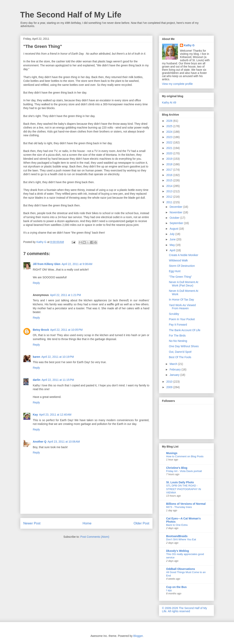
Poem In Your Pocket (182, 319)
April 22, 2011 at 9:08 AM (77, 264)
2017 (170, 170)
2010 (170, 382)
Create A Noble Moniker (183, 255)
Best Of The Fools (180, 357)
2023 (170, 137)
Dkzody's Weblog (178, 551)
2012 (170, 197)
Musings (172, 453)
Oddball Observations (181, 569)
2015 (170, 180)
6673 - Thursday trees (179, 507)
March (174, 364)
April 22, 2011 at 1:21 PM (65, 295)
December (176, 207)
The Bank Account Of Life (185, 330)
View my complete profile (177, 84)
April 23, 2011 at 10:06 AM (64, 442)
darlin (37, 380)
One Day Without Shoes (184, 346)
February (176, 369)
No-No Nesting (178, 341)
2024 (170, 132)
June (173, 239)
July (172, 234)
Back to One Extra (177, 525)
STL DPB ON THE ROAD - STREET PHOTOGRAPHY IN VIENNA (184, 489)
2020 (170, 153)
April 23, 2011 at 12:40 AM (55, 415)
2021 (170, 148)
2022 (170, 142)
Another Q (40, 442)
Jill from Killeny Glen (47, 264)
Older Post (141, 523)
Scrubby (174, 314)
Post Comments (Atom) (95, 537)
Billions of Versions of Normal (186, 504)
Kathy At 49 (169, 102)
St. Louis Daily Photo (180, 482)
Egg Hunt (175, 271)
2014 (170, 186)
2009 (170, 387)
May (173, 245)
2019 (170, 159)
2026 (170, 121)
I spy (169, 590)
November (176, 212)
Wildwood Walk (178, 260)
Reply (36, 283)
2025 (170, 126)
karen (37, 357)
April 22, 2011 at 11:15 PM (58, 380)
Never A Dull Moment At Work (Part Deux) (183, 284)
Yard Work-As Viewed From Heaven (182, 307)
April (173, 250)
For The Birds (177, 336)
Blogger (138, 636)
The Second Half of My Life (71, 15)
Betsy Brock (41, 330)
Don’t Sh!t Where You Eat (181, 539)
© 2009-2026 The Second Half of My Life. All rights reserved (185, 610)
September (177, 223)
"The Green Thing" (180, 277)
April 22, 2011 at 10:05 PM (66, 330)
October (175, 218)
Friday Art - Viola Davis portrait (184, 471)
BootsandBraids (177, 536)
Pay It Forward (178, 325)
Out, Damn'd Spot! (180, 352)
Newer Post (32, 523)
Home (87, 523)
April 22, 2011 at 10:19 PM (58, 357)
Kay (35, 415)
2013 (170, 191)
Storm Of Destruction (182, 266)
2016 (170, 175)
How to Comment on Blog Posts (185, 456)
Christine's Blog (177, 468)
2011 (170, 202)
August (174, 229)
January (175, 375)
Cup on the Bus (176, 587)
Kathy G (189, 45)
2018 (170, 164)
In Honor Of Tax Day (181, 300)
